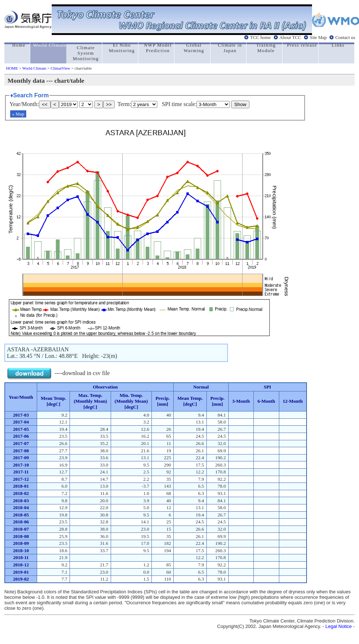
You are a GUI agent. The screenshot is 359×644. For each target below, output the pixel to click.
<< (45, 104)
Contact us (345, 38)
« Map (18, 114)
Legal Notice (339, 626)
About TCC (290, 38)
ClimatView (60, 68)
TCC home (261, 38)
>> (109, 104)
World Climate (34, 68)
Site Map (318, 38)
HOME (12, 68)
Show (240, 104)
